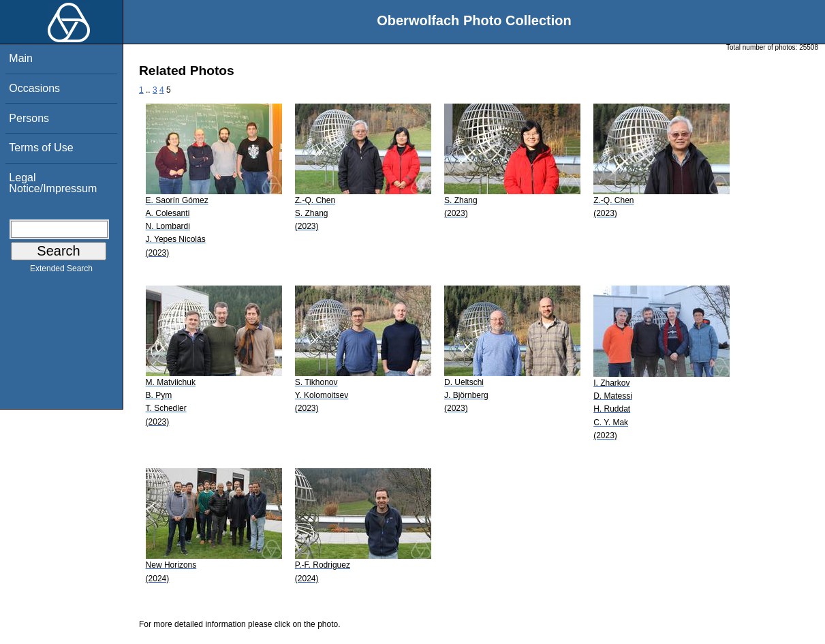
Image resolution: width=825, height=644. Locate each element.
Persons (29, 118)
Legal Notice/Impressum (53, 183)
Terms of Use (41, 148)
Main (21, 58)
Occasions (34, 88)
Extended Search (61, 271)
